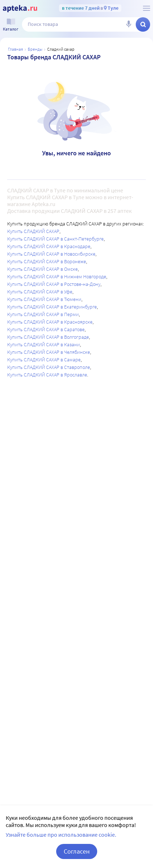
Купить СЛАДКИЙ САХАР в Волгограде (48, 337)
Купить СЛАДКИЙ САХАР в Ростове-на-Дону (54, 284)
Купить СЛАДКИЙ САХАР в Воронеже (47, 261)
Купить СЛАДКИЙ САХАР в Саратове (46, 329)
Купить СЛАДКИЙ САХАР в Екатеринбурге (52, 307)
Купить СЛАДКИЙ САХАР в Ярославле (47, 375)
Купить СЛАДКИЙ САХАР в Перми (43, 314)
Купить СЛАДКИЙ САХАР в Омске (42, 269)
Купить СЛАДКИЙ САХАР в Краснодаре (49, 246)
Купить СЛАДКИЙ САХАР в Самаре (44, 360)
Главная (15, 49)
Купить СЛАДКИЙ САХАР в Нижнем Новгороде (57, 277)
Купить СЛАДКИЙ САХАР (33, 231)
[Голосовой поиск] (129, 24)
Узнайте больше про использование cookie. (61, 835)
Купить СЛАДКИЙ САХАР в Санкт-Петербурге (55, 239)
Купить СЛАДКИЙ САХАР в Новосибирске (51, 254)
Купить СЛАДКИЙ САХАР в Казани (44, 344)
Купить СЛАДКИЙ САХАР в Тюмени (44, 299)
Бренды (35, 49)
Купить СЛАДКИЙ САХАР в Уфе (40, 292)
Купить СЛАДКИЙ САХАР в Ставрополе (49, 367)
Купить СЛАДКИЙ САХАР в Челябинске (49, 352)
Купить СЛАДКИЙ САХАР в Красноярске (50, 322)
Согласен (77, 851)
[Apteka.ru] (20, 9)
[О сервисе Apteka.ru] (147, 8)
